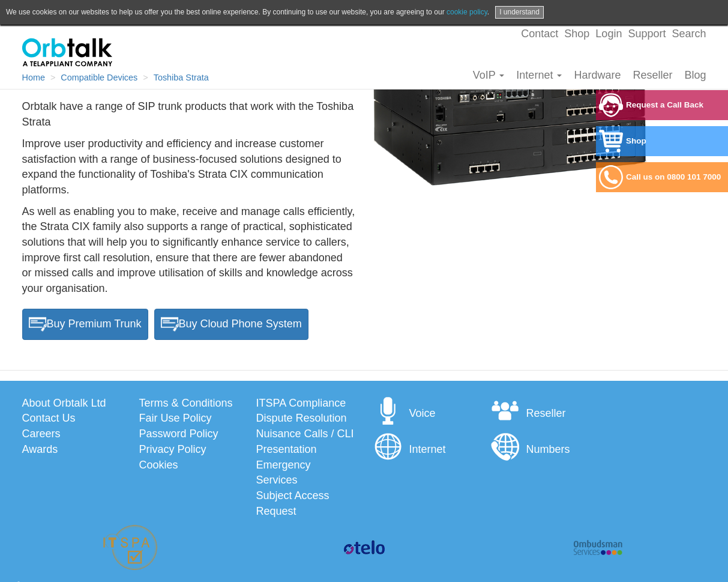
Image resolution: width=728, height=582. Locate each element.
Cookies (159, 465)
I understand (519, 12)
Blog (695, 75)
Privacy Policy (173, 449)
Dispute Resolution (302, 418)
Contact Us (49, 418)
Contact (540, 34)
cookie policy (467, 12)
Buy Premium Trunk (85, 324)
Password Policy (179, 434)
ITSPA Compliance (301, 403)
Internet (539, 75)
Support (647, 34)
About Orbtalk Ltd (64, 403)
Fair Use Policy (176, 418)
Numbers (530, 449)
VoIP (489, 75)
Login (609, 34)
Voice (405, 413)
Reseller (652, 75)
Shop (577, 34)
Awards (40, 449)
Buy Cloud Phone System (231, 324)
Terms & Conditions (186, 403)
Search (689, 34)
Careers (41, 434)
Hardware (597, 75)
